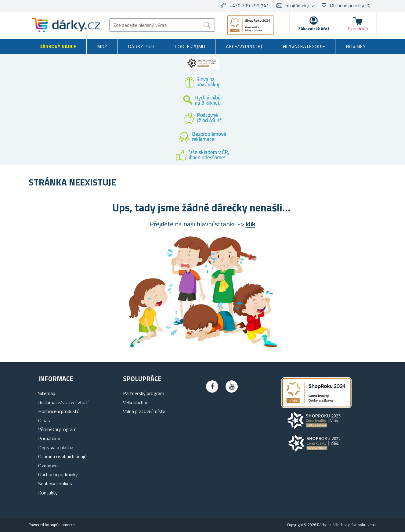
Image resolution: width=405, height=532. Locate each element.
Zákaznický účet (314, 29)
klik (251, 224)
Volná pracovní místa (144, 411)
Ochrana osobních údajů (62, 456)
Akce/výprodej (244, 46)
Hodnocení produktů (59, 411)
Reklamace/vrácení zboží (63, 402)
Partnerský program (144, 393)
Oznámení (48, 465)
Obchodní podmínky (58, 474)
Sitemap (47, 393)
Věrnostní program (57, 429)
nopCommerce (62, 525)
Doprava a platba (56, 448)
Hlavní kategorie (304, 46)
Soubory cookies (55, 483)
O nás (44, 420)
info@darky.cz (299, 5)
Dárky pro (141, 46)
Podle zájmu (190, 46)
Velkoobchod (136, 402)
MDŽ (102, 46)
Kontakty (48, 493)
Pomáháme (50, 438)
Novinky (356, 46)
